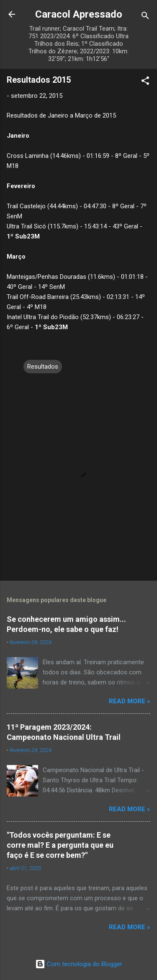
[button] (145, 82)
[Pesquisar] (145, 17)
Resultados (43, 367)
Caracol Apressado (79, 14)
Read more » (130, 701)
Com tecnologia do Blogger (79, 964)
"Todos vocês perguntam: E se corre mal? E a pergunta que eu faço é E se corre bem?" (60, 845)
